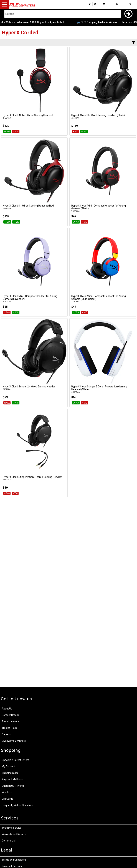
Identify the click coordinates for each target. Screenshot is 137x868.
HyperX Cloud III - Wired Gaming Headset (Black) (98, 115)
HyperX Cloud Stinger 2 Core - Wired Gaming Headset (33, 477)
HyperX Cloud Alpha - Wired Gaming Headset (28, 115)
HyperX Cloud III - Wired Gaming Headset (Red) (29, 206)
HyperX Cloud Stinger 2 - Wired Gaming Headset (30, 387)
